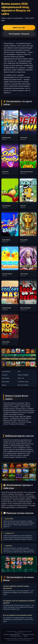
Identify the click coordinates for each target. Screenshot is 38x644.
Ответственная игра (16, 636)
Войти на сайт (19, 28)
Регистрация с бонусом (19, 34)
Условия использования (28, 634)
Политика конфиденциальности (12, 634)
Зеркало (26, 636)
